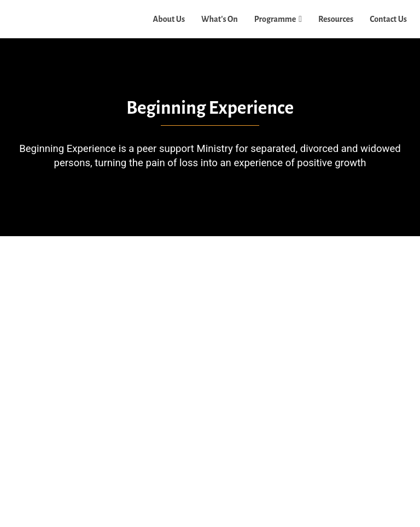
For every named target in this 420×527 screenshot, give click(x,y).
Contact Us (388, 19)
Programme (275, 19)
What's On (220, 19)
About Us (169, 19)
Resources (336, 19)
